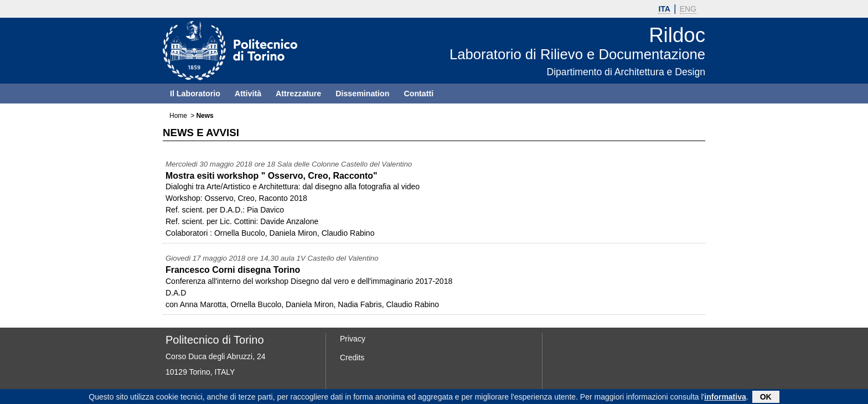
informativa (725, 397)
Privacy (353, 339)
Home (178, 116)
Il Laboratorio (195, 94)
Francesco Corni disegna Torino (233, 270)
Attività (248, 94)
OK (766, 397)
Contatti (418, 94)
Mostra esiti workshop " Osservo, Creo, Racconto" (272, 176)
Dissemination (362, 94)
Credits (352, 358)
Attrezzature (298, 94)
